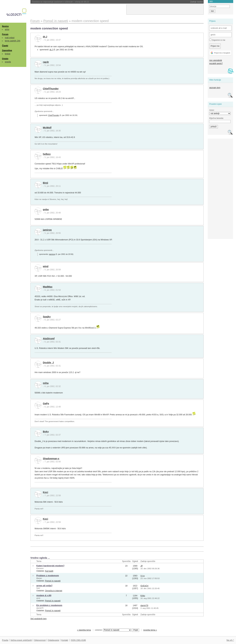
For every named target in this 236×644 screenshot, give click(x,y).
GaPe (46, 403)
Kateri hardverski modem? (50, 566)
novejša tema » (150, 630)
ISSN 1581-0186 (78, 640)
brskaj (8, 54)
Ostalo (5, 59)
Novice (5, 26)
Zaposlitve (7, 50)
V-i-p (142, 576)
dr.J (45, 37)
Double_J (48, 363)
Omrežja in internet (54, 591)
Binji (46, 183)
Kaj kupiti (49, 571)
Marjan (39, 578)
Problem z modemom (48, 576)
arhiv (7, 29)
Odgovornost (40, 640)
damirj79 (40, 608)
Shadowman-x (51, 459)
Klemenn (40, 568)
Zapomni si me (217, 40)
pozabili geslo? (216, 63)
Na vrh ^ (230, 640)
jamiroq (47, 230)
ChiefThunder (51, 89)
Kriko (143, 596)
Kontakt (65, 640)
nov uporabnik (216, 60)
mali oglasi (10, 38)
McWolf (47, 128)
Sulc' (38, 588)
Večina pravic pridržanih (21, 640)
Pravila (5, 640)
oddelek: (113, 630)
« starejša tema (84, 630)
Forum (5, 34)
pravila (8, 62)
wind (46, 266)
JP (142, 566)
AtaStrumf (49, 339)
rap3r (46, 62)
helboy (47, 154)
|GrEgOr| (144, 586)
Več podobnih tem (39, 619)
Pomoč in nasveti (53, 581)
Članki (5, 46)
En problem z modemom (49, 605)
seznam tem (215, 88)
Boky (46, 432)
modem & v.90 (44, 595)
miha (46, 383)
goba (46, 209)
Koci (46, 492)
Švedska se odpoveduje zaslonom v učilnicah (60, 2)
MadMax (48, 287)
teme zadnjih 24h (13, 41)
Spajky (47, 317)
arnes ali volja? (44, 586)
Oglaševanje (53, 640)
